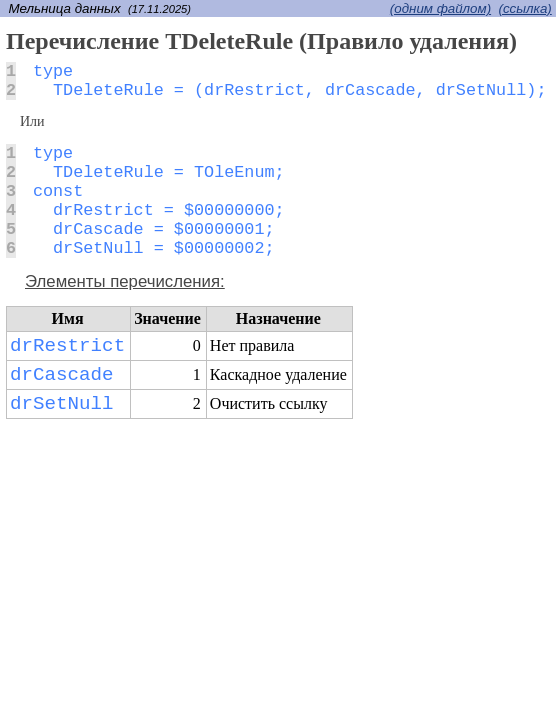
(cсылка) (525, 8)
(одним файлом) (440, 8)
